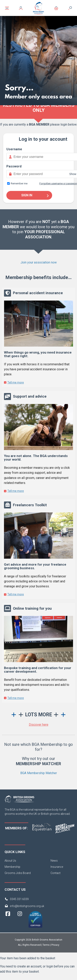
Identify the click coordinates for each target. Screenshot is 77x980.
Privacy (55, 945)
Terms (46, 945)
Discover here (39, 725)
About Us (10, 861)
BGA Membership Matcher (39, 773)
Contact (56, 873)
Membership (12, 867)
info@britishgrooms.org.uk (27, 906)
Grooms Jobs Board (18, 873)
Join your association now (39, 262)
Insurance (57, 867)
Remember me (19, 183)
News (54, 861)
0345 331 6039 (19, 899)
